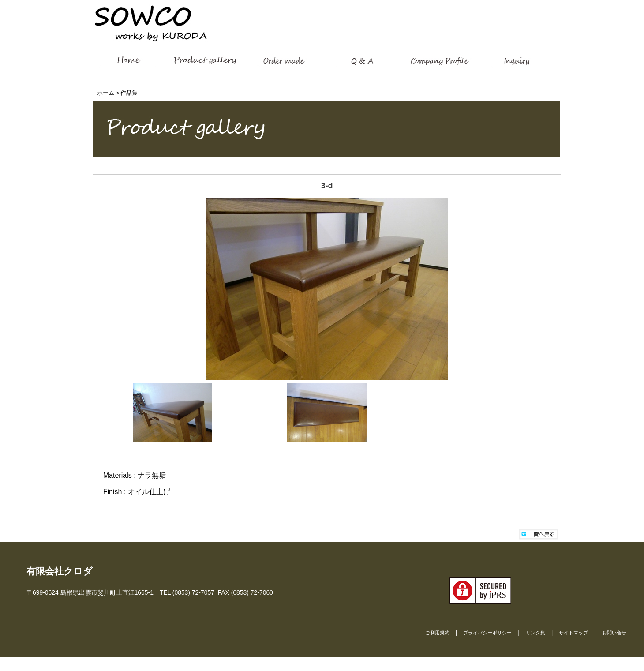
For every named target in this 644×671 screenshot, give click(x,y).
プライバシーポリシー (487, 633)
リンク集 (535, 633)
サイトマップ (573, 633)
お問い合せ (614, 633)
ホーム (106, 93)
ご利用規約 (437, 633)
